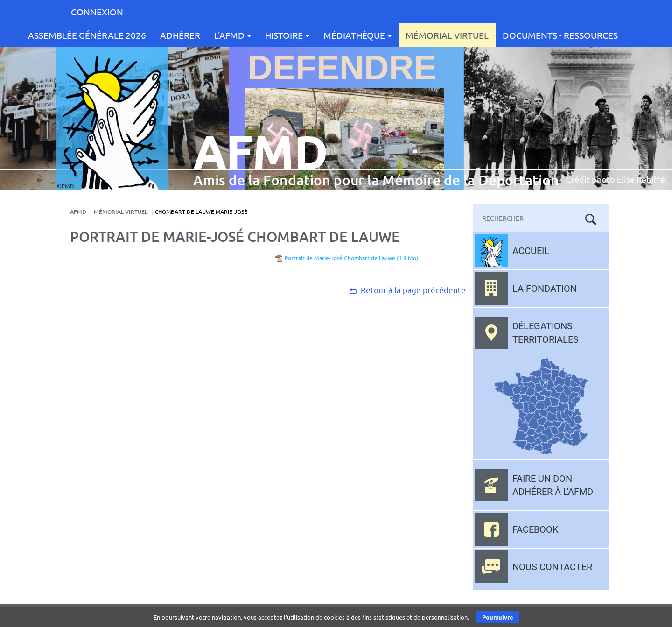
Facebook (535, 529)
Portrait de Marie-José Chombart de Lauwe (351, 258)
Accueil (531, 251)
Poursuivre (498, 617)
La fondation (545, 289)
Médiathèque (357, 35)
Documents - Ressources (560, 35)
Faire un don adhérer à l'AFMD (553, 485)
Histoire (287, 35)
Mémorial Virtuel (447, 35)
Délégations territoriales (546, 333)
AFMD (78, 212)
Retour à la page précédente (407, 290)
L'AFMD (233, 35)
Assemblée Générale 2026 (87, 35)
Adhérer (180, 35)
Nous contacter (552, 567)
